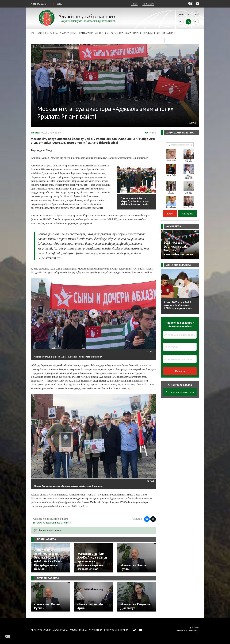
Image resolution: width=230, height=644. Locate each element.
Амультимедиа (151, 33)
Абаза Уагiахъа (68, 33)
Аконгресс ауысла (48, 33)
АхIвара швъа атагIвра (180, 392)
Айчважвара (169, 33)
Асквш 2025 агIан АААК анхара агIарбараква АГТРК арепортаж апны (178, 305)
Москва (35, 133)
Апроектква (102, 33)
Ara (196, 22)
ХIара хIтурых (133, 33)
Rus (181, 14)
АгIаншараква (86, 33)
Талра (134, 4)
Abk (181, 22)
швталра (37, 523)
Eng (188, 14)
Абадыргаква (60, 630)
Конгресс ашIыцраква (116, 630)
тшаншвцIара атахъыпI (58, 523)
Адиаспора (117, 33)
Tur (196, 14)
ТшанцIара (148, 4)
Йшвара (180, 371)
